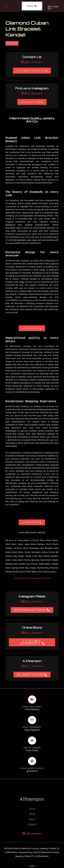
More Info (30, 328)
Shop (32, 814)
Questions (30, 674)
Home (32, 809)
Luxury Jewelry (30, 642)
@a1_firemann (33, 62)
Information (30, 610)
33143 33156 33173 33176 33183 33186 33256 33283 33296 (32, 578)
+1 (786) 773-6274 (30, 71)
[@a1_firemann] (53, 6)
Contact (32, 824)
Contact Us (31, 102)
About (32, 819)
